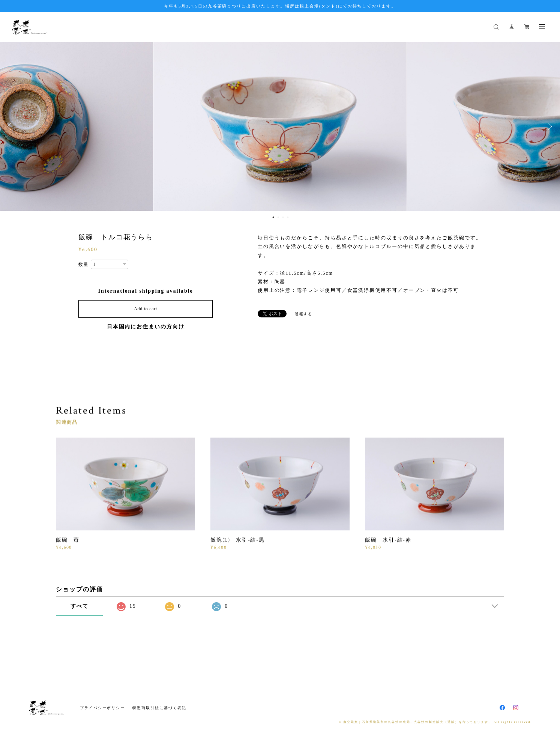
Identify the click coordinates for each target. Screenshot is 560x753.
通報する (304, 314)
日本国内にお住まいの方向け (146, 327)
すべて (80, 606)
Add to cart (146, 309)
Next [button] (549, 126)
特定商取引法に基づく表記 (159, 708)
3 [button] (283, 217)
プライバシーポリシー (102, 708)
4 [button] (288, 217)
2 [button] (278, 217)
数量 (84, 265)
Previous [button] (11, 126)
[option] (280, 126)
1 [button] (273, 217)
